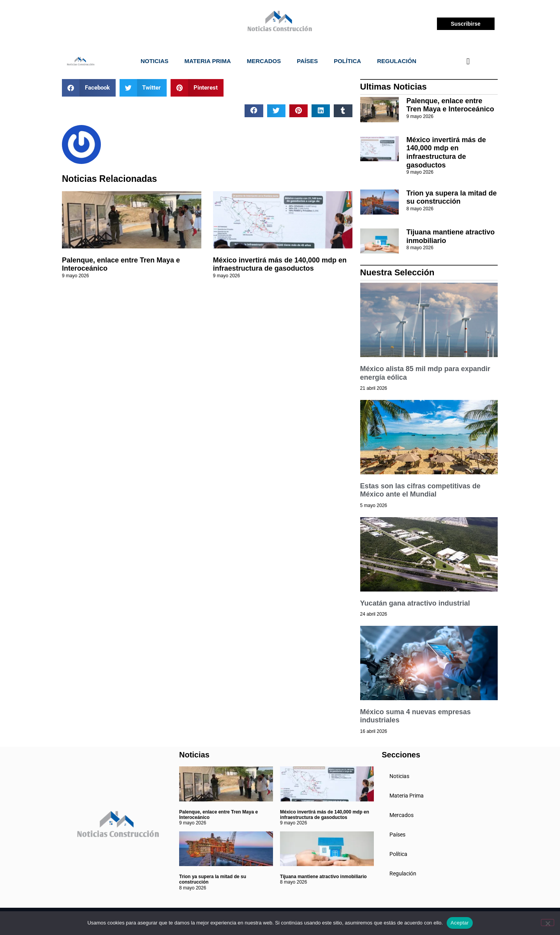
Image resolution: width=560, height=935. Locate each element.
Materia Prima (208, 61)
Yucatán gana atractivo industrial (415, 603)
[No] (548, 923)
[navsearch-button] (468, 61)
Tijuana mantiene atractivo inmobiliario (323, 877)
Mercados (264, 61)
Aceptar (460, 923)
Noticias (155, 61)
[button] (89, 88)
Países (307, 61)
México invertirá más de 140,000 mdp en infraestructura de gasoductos (280, 264)
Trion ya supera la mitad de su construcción (452, 197)
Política (347, 61)
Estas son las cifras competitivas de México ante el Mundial (420, 490)
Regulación (397, 61)
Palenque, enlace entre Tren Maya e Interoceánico (450, 105)
